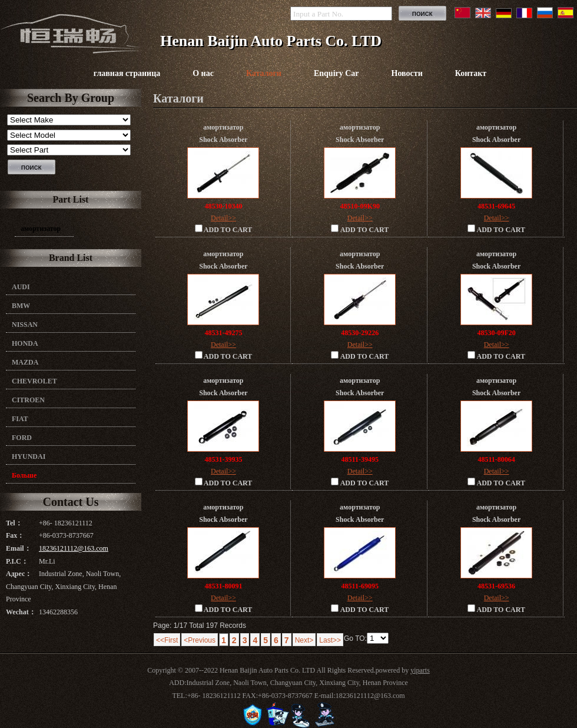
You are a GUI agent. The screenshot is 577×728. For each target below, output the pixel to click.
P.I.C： (17, 561)
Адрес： (19, 574)
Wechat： (21, 612)
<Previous (200, 640)
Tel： (14, 523)
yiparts (420, 670)
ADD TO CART (224, 229)
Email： (19, 548)
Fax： (15, 535)
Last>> (330, 640)
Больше (24, 475)
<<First (167, 640)
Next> (304, 640)
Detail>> (223, 218)
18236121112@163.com (74, 548)
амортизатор (41, 229)
